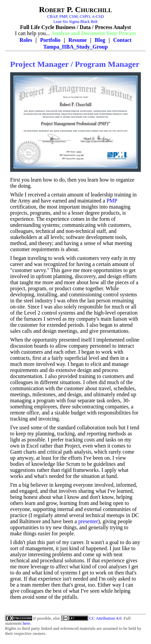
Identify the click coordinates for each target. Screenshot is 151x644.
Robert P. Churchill (75, 9)
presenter (88, 521)
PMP (112, 201)
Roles (26, 40)
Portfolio (50, 40)
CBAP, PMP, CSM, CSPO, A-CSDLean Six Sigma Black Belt (75, 19)
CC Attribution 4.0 (105, 618)
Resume (78, 40)
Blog (100, 40)
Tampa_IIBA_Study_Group (75, 47)
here (26, 623)
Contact (122, 40)
